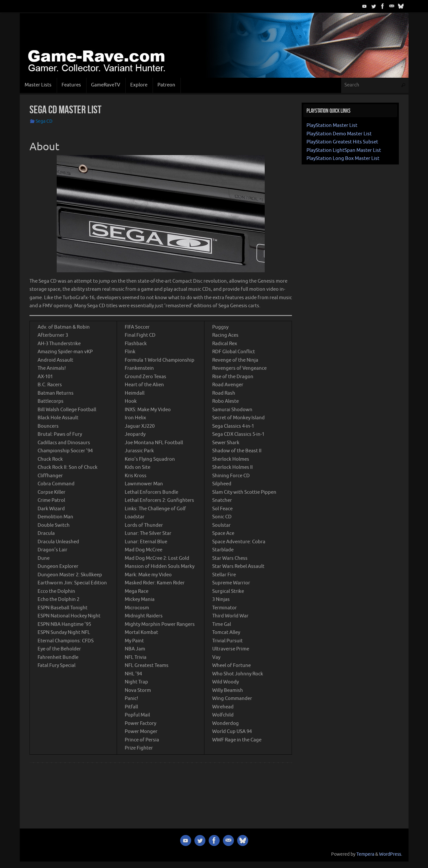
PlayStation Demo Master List (339, 134)
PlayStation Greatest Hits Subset (342, 142)
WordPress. (391, 854)
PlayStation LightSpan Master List (344, 150)
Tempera (365, 854)
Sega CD (44, 121)
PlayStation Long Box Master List (343, 158)
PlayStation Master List (332, 125)
